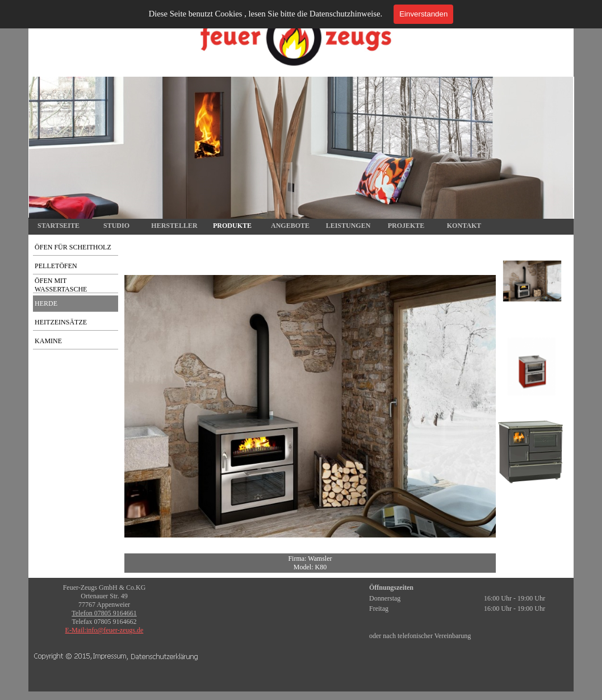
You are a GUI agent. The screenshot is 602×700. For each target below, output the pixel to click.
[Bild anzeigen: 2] (532, 366)
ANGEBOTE (290, 226)
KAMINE (48, 341)
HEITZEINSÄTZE (61, 322)
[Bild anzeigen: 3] (532, 452)
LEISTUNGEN (348, 226)
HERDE (46, 303)
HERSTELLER (174, 226)
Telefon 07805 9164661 (104, 613)
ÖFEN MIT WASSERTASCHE (61, 285)
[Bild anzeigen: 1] (532, 281)
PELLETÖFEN (56, 266)
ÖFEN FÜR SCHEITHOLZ (73, 247)
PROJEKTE (406, 226)
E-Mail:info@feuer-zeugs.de (104, 630)
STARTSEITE (58, 226)
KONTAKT (464, 226)
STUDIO (116, 226)
